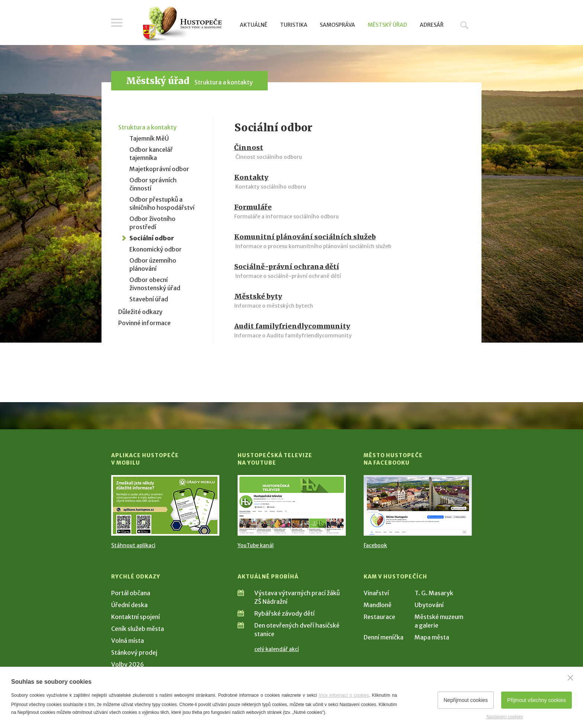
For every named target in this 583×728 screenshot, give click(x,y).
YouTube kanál (256, 545)
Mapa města (432, 637)
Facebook (375, 545)
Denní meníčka (384, 637)
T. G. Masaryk (434, 593)
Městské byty (258, 296)
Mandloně (378, 605)
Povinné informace (144, 323)
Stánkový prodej (134, 652)
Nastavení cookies (505, 717)
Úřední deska (129, 605)
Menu (117, 23)
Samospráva (337, 25)
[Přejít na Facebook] (418, 505)
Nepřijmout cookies (466, 700)
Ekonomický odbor (156, 249)
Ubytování (429, 605)
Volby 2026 (128, 664)
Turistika (294, 25)
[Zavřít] (570, 678)
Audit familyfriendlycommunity (292, 326)
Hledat (464, 25)
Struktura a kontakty (224, 82)
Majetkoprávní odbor (159, 169)
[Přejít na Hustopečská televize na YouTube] (292, 505)
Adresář (432, 25)
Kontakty (251, 177)
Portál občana (131, 593)
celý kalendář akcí (277, 649)
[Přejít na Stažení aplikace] (165, 505)
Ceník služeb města (138, 629)
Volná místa (128, 641)
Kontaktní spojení (136, 617)
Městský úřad (387, 25)
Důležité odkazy (140, 312)
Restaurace (379, 617)
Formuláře (253, 207)
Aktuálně (254, 25)
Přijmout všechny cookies (537, 700)
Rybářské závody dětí (284, 613)
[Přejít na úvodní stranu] (182, 24)
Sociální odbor (152, 238)
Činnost (249, 147)
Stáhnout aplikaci (133, 545)
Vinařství (376, 593)
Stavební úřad (149, 299)
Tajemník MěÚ (149, 138)
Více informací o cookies (344, 695)
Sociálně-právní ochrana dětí (287, 267)
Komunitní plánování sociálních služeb (305, 237)
